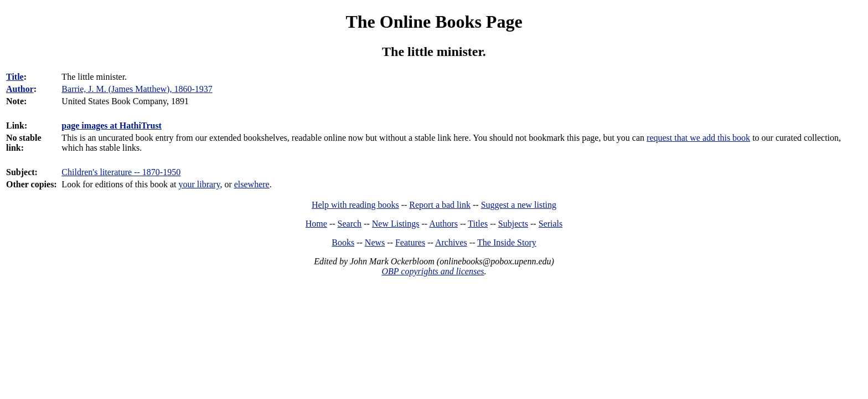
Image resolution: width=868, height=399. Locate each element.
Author (20, 89)
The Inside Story (507, 242)
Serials (551, 224)
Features (410, 242)
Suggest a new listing (519, 205)
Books (343, 242)
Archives (451, 242)
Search (350, 224)
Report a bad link (440, 205)
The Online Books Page (434, 22)
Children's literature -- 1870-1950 (121, 172)
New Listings (396, 224)
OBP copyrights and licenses (433, 271)
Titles (478, 224)
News (375, 242)
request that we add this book (698, 138)
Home (316, 224)
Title (15, 77)
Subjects (513, 224)
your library (199, 184)
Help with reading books (355, 205)
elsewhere (252, 184)
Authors (443, 224)
